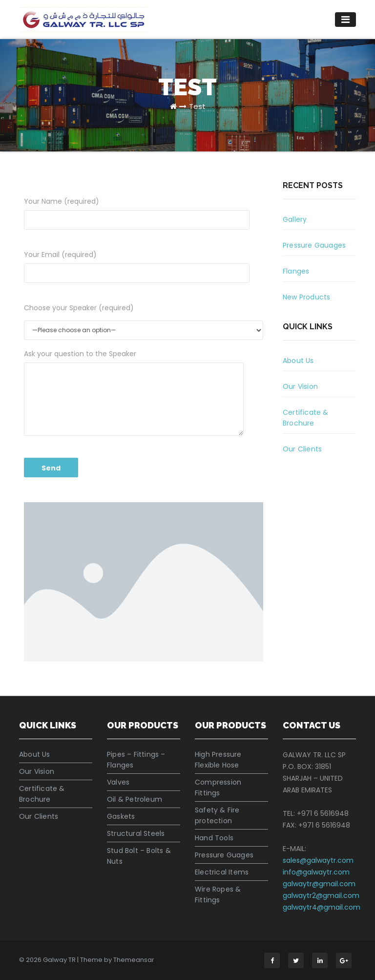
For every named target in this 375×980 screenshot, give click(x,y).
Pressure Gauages (314, 245)
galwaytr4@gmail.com (322, 907)
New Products (306, 297)
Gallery (295, 219)
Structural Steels (136, 833)
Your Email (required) (137, 266)
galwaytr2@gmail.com (321, 895)
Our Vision (300, 386)
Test (197, 106)
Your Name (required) (137, 213)
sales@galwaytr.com (318, 860)
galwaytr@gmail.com (319, 884)
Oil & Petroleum (135, 799)
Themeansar (134, 960)
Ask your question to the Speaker (134, 392)
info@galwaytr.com (316, 872)
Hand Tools (214, 838)
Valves (118, 782)
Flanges (296, 271)
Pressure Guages (224, 855)
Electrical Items (222, 872)
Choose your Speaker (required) (79, 308)
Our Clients (302, 449)
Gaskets (121, 816)
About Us (298, 361)
